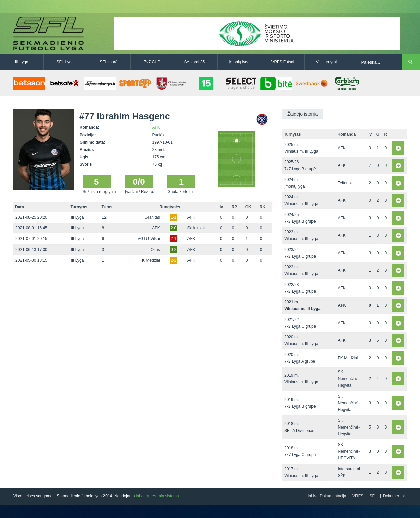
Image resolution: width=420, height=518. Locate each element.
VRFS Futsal (283, 62)
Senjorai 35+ (196, 62)
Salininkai (196, 228)
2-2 (174, 260)
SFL (373, 496)
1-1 (174, 217)
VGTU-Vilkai (149, 239)
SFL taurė (109, 62)
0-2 (174, 250)
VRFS (358, 496)
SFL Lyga (65, 62)
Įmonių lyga (239, 62)
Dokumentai (394, 496)
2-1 (174, 239)
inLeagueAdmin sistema (158, 496)
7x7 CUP (152, 62)
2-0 (174, 228)
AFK (156, 127)
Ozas (155, 250)
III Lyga (22, 62)
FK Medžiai (150, 260)
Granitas (152, 217)
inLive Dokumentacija (327, 496)
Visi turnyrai (326, 62)
